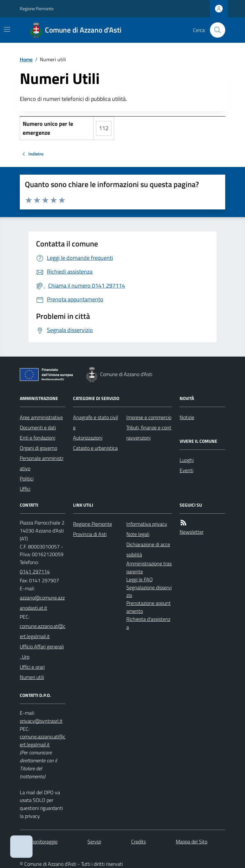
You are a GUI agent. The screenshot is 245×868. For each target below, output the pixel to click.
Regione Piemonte (37, 8)
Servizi (94, 842)
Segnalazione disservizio (149, 591)
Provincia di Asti (90, 534)
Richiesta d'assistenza (148, 623)
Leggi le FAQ (140, 579)
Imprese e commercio (149, 417)
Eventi (186, 470)
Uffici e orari (32, 667)
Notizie (187, 417)
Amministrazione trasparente (149, 567)
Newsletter (192, 532)
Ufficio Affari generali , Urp (42, 652)
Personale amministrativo (42, 463)
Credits (138, 842)
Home (26, 59)
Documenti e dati (38, 427)
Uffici (25, 489)
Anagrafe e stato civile (96, 422)
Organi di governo (38, 448)
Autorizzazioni (88, 438)
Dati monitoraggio (39, 842)
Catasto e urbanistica (95, 448)
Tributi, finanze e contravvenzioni (149, 433)
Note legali (138, 534)
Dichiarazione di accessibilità (148, 549)
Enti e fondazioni (37, 438)
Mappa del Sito (192, 842)
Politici (27, 479)
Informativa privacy (147, 524)
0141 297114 (35, 571)
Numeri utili (32, 677)
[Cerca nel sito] (215, 30)
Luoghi (187, 460)
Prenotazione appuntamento (148, 607)
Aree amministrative (41, 417)
